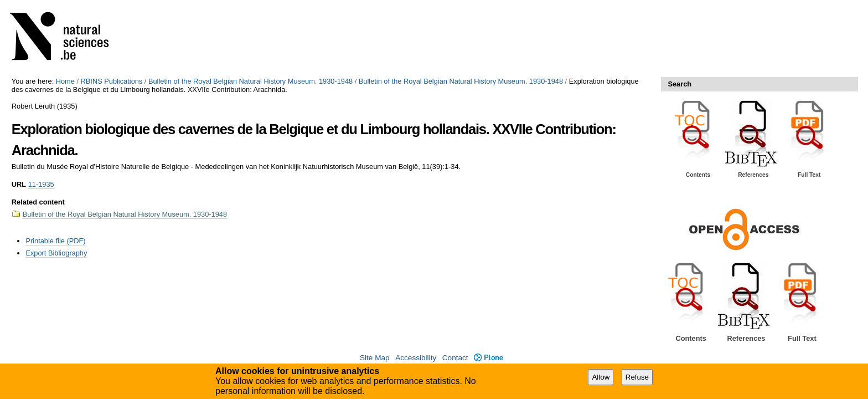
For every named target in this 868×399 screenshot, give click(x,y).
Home (65, 81)
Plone (489, 358)
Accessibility (416, 358)
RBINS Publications (112, 81)
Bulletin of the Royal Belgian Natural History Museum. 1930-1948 (250, 81)
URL (19, 184)
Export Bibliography (56, 253)
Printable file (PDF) (55, 241)
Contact (455, 358)
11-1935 (41, 184)
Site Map (375, 358)
